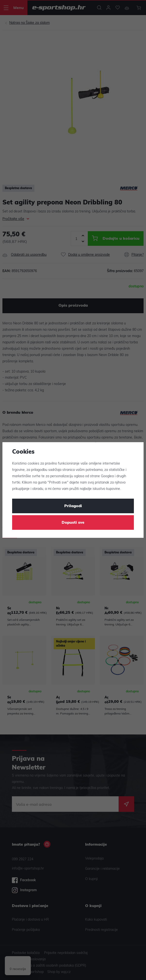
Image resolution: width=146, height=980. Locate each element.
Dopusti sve (73, 523)
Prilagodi (73, 506)
